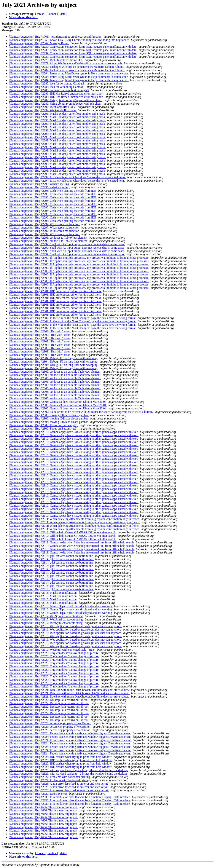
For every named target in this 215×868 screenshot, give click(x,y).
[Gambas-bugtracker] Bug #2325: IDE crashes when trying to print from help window (61, 757)
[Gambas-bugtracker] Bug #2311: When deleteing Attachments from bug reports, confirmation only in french (74, 519)
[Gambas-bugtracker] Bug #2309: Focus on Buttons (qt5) (43, 425)
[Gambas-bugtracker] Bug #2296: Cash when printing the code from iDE (53, 191)
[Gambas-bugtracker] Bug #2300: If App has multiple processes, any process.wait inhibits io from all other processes (79, 258)
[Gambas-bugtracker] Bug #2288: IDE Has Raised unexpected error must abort (56, 94)
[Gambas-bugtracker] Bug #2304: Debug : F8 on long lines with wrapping (54, 358)
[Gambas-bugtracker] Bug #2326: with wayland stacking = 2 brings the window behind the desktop (69, 770)
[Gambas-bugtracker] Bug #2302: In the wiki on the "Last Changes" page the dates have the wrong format (73, 318)
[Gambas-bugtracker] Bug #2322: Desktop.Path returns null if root (49, 700)
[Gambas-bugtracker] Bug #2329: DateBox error (38, 794)
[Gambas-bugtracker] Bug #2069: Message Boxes (39, 43)
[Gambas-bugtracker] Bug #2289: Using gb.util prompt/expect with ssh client (55, 100)
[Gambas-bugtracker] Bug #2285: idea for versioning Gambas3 (47, 83)
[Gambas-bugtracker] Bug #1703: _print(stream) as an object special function (56, 37)
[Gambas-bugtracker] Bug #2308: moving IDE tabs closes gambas (49, 415)
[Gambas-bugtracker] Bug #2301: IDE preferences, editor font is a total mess (55, 291)
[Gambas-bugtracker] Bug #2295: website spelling (39, 184)
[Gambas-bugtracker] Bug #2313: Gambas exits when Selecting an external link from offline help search (72, 542)
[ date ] (63, 14)
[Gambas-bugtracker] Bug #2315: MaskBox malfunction (43, 593)
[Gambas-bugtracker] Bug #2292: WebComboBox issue (43, 107)
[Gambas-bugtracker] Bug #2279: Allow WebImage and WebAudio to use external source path (66, 63)
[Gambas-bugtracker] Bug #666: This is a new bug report (43, 807)
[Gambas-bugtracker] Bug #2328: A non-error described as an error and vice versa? (59, 784)
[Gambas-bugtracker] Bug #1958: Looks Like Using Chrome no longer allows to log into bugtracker (69, 40)
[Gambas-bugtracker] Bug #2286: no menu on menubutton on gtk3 (49, 90)
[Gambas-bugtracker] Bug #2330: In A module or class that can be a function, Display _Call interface (70, 797)
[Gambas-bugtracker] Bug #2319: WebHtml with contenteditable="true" (52, 650)
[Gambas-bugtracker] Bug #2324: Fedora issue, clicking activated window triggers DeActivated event (70, 733)
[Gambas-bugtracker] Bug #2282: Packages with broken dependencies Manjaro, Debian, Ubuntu (67, 67)
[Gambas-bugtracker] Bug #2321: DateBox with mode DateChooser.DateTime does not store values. (69, 690)
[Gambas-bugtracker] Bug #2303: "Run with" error (40, 331)
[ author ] (52, 14)
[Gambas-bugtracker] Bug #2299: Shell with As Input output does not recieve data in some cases (67, 244)
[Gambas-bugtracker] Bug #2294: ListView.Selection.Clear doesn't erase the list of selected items (67, 177)
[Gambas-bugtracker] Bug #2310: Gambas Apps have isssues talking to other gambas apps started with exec (74, 432)
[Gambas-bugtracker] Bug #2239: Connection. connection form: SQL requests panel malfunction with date (73, 47)
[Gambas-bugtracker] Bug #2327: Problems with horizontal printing (50, 777)
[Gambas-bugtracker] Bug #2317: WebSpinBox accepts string (46, 616)
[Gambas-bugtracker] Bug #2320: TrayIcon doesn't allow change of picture (54, 653)
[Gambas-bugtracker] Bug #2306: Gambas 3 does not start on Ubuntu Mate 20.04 (58, 402)
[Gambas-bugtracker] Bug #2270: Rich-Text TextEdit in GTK (46, 60)
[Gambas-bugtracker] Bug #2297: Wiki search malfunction (44, 224)
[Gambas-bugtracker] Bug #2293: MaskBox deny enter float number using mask (57, 114)
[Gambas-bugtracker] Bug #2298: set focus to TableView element (48, 238)
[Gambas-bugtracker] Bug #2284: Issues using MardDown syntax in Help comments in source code (69, 73)
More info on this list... (23, 17)
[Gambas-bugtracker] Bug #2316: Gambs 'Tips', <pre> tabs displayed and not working (61, 606)
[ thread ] (41, 14)
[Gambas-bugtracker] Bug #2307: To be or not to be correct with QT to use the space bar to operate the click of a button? (81, 412)
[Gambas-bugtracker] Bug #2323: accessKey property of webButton (50, 723)
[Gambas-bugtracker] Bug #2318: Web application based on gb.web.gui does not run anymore (65, 626)
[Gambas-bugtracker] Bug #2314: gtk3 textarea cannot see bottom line (51, 556)
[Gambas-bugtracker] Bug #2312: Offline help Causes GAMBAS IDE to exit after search (63, 532)
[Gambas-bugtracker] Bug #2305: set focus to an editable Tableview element (55, 372)
